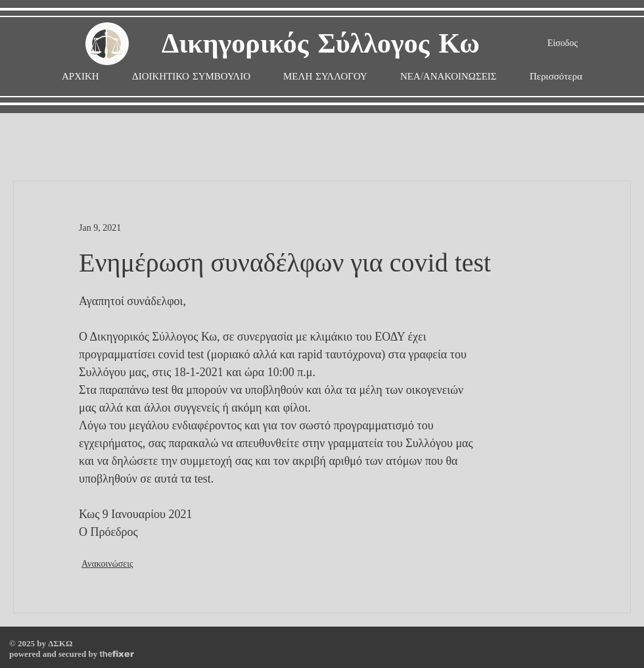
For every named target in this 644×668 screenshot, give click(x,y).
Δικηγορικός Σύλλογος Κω (321, 44)
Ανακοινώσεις (107, 564)
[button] (325, 77)
